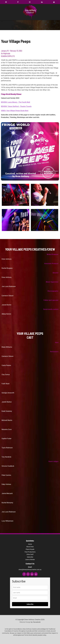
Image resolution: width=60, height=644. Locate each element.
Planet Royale (30, 549)
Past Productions (30, 552)
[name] (30, 587)
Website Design (25, 622)
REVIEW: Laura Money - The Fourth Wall (15, 102)
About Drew (30, 547)
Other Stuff (30, 554)
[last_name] (30, 593)
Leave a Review (30, 560)
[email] (30, 598)
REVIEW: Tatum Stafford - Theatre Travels (16, 106)
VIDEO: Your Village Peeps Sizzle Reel (15, 111)
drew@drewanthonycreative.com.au (30, 568)
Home (30, 544)
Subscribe (30, 557)
